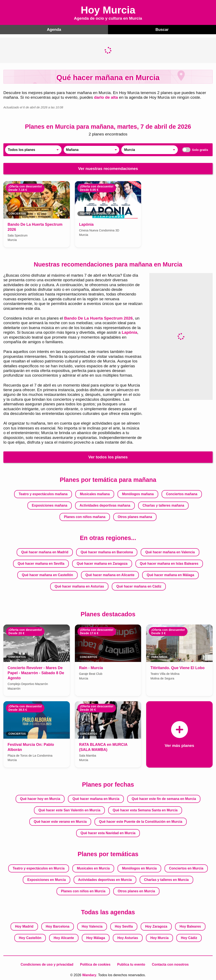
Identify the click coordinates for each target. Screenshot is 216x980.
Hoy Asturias (128, 937)
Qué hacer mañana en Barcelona (107, 552)
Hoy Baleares (190, 926)
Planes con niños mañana (85, 517)
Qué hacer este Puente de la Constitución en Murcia (141, 821)
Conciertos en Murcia (186, 868)
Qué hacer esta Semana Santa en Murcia (145, 810)
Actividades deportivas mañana (105, 505)
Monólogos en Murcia (139, 868)
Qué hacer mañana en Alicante (110, 575)
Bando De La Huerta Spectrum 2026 (98, 318)
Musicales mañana (95, 494)
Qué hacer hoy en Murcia (40, 798)
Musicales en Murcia (93, 868)
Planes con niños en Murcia (83, 891)
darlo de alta (106, 97)
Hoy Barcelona (58, 926)
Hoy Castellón (30, 937)
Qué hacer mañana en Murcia (96, 798)
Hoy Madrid (24, 926)
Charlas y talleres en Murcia (166, 879)
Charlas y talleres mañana (163, 505)
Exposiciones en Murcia (47, 879)
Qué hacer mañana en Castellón (48, 575)
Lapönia (130, 332)
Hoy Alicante (64, 937)
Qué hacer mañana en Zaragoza (102, 563)
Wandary (89, 975)
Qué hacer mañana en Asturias (79, 586)
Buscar (162, 29)
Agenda (54, 29)
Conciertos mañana (182, 494)
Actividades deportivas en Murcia (105, 879)
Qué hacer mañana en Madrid (45, 552)
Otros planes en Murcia (136, 891)
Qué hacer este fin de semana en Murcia (164, 798)
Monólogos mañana (138, 494)
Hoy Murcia (159, 937)
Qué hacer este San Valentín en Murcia (69, 810)
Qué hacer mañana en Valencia (170, 552)
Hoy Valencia (92, 926)
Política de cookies (95, 964)
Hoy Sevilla (124, 926)
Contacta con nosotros (170, 964)
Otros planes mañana (135, 517)
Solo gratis (194, 149)
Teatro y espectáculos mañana (43, 494)
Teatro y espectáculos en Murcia (39, 868)
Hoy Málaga (96, 937)
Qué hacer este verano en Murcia (60, 821)
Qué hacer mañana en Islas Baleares (169, 563)
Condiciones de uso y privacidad (47, 964)
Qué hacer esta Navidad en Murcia (108, 833)
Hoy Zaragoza (156, 926)
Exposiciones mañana (50, 505)
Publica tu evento (131, 964)
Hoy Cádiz (189, 937)
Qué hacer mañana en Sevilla (41, 563)
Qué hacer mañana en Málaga (170, 575)
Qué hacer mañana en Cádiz (139, 586)
